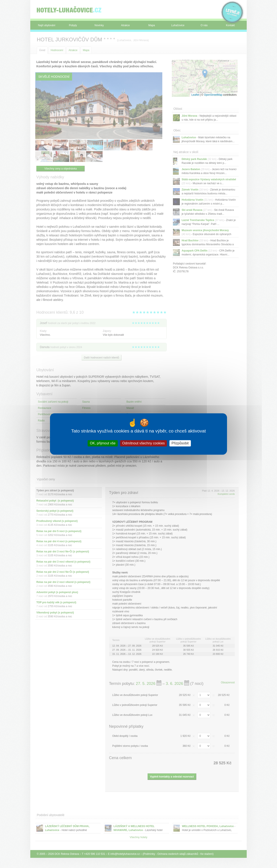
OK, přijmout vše (103, 443)
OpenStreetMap (213, 95)
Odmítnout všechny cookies (144, 443)
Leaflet (195, 95)
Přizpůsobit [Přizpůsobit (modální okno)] (180, 443)
